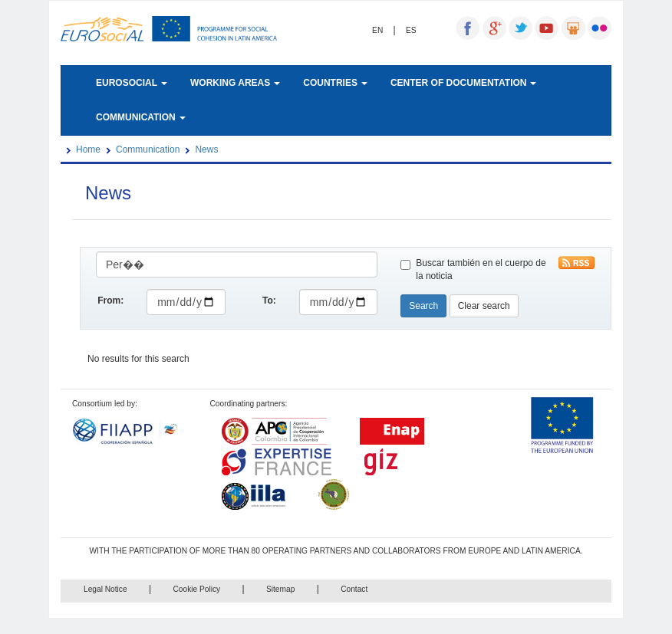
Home (88, 149)
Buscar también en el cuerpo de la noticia (473, 269)
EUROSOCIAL (132, 83)
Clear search (484, 306)
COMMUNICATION (141, 117)
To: (269, 301)
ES (411, 30)
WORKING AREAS (235, 83)
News (206, 149)
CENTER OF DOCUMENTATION (464, 83)
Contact (354, 589)
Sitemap (280, 589)
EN (377, 30)
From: (110, 301)
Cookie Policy (196, 589)
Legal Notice (105, 589)
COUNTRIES (335, 83)
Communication (148, 149)
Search (423, 306)
